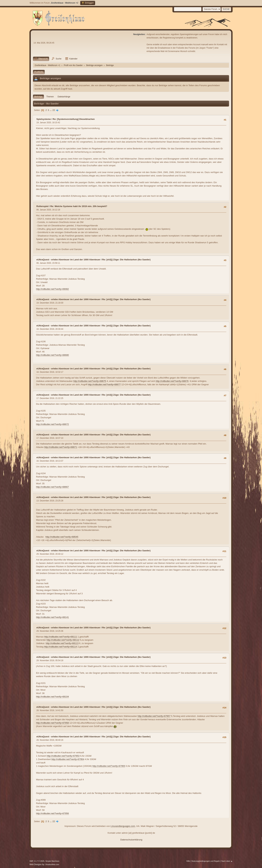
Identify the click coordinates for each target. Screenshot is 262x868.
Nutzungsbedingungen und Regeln (206, 861)
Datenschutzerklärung (131, 840)
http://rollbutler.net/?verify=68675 (90, 381)
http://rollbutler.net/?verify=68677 (104, 384)
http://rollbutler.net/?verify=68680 (52, 355)
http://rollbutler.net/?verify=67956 (52, 813)
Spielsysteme (44, 119)
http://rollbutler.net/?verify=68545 (62, 537)
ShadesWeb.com (52, 864)
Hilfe (188, 861)
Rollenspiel (42, 206)
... (51, 110)
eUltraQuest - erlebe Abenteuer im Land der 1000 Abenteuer (68, 260)
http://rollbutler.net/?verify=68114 (60, 647)
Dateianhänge (64, 97)
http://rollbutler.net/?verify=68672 (52, 424)
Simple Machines (52, 861)
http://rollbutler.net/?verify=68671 (61, 447)
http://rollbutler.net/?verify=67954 (68, 759)
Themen (50, 97)
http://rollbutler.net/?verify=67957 (154, 716)
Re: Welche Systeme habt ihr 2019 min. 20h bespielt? (79, 206)
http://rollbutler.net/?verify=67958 (52, 723)
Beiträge (38, 97)
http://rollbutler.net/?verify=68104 (52, 697)
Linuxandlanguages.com (123, 826)
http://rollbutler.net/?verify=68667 (52, 487)
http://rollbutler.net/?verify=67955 (109, 766)
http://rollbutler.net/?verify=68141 (52, 617)
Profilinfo (39, 72)
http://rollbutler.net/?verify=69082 (52, 289)
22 (54, 110)
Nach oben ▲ (227, 861)
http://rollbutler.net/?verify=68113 (62, 643)
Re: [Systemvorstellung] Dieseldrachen (74, 119)
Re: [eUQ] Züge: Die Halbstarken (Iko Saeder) (126, 260)
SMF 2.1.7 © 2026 (37, 861)
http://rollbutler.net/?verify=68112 (63, 640)
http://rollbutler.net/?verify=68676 (172, 381)
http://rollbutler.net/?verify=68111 (61, 637)
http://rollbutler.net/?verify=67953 (63, 756)
